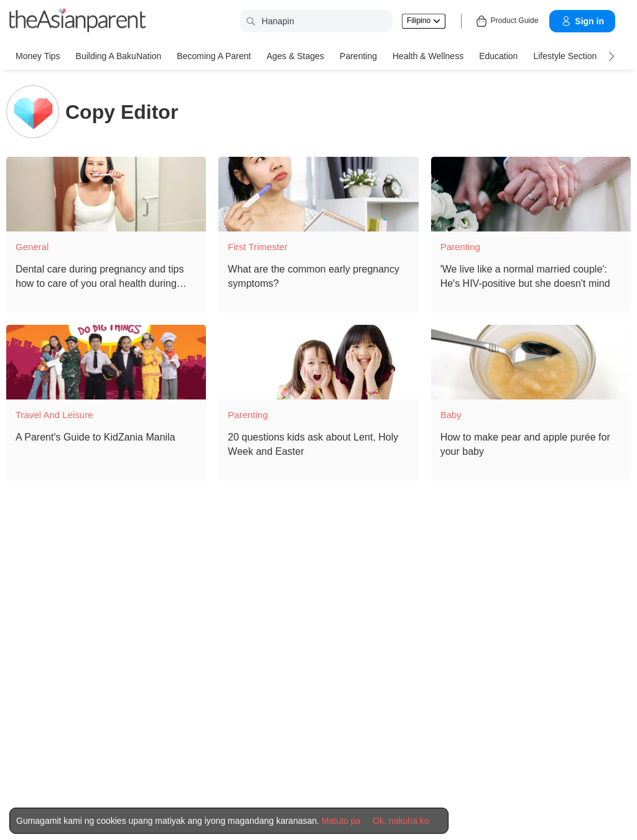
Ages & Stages (295, 56)
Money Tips (38, 56)
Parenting (358, 56)
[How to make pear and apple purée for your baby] (531, 362)
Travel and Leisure (54, 415)
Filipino (423, 21)
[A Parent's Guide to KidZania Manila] (106, 362)
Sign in (582, 21)
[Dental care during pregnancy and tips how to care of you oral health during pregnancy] (106, 194)
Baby (451, 415)
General (32, 247)
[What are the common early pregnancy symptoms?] (318, 194)
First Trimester (258, 247)
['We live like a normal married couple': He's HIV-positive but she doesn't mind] (531, 194)
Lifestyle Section (565, 56)
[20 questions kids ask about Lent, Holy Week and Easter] (318, 362)
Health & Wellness (428, 56)
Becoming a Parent (214, 56)
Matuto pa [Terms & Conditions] (341, 821)
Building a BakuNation (119, 56)
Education (498, 56)
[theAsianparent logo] (78, 21)
